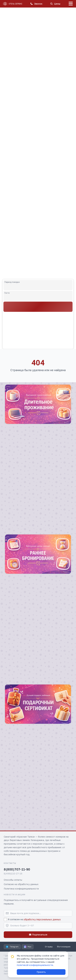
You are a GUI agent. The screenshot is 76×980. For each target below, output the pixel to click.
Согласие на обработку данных (21, 884)
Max (28, 947)
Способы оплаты (13, 880)
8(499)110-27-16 (13, 874)
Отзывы (49, 947)
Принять (41, 972)
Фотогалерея (64, 947)
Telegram (12, 947)
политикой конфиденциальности (35, 965)
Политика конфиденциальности (21, 889)
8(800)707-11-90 (17, 869)
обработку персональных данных (42, 919)
